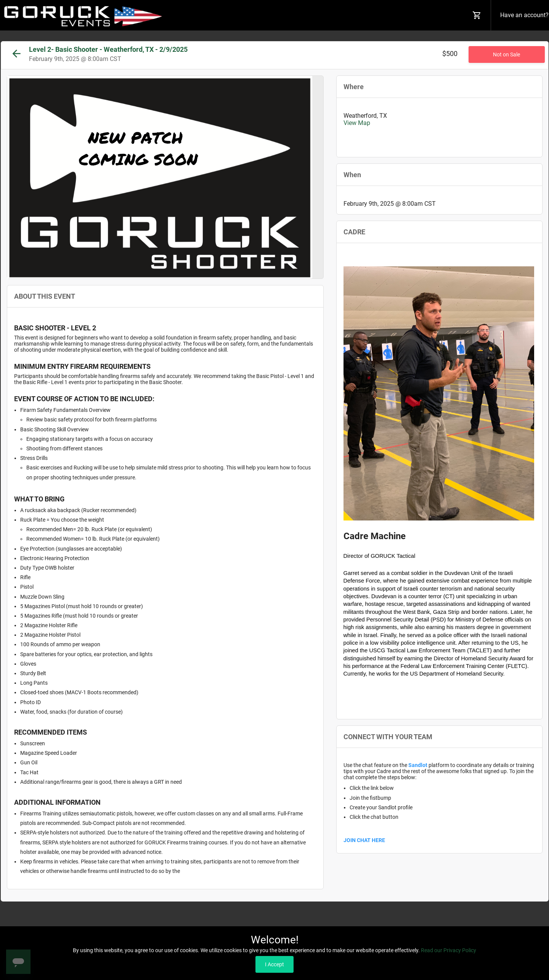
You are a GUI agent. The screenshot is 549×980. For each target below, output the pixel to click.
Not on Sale (506, 54)
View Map (357, 123)
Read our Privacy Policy (449, 950)
